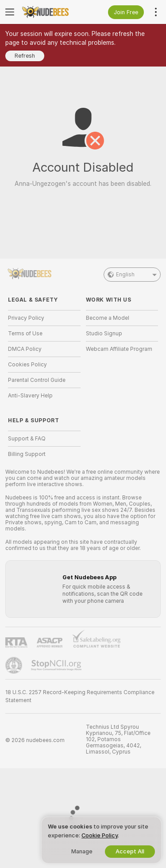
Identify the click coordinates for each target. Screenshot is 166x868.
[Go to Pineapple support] (15, 665)
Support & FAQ (27, 439)
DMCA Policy (25, 349)
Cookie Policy (100, 835)
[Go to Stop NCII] (57, 665)
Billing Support (27, 454)
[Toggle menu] (10, 12)
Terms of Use (25, 334)
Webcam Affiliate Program (119, 349)
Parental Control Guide (37, 380)
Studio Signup (104, 334)
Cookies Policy (27, 365)
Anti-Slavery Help (30, 396)
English (132, 275)
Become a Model (108, 318)
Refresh (25, 56)
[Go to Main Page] (51, 12)
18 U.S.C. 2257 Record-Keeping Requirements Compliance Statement (80, 696)
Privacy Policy (26, 318)
